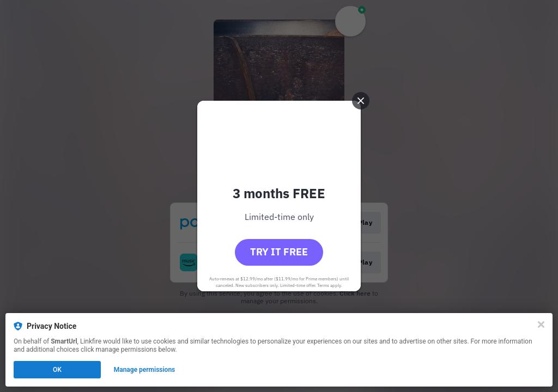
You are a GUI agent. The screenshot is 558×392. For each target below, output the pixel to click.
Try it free (279, 252)
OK (57, 370)
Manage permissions (145, 370)
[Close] (541, 324)
